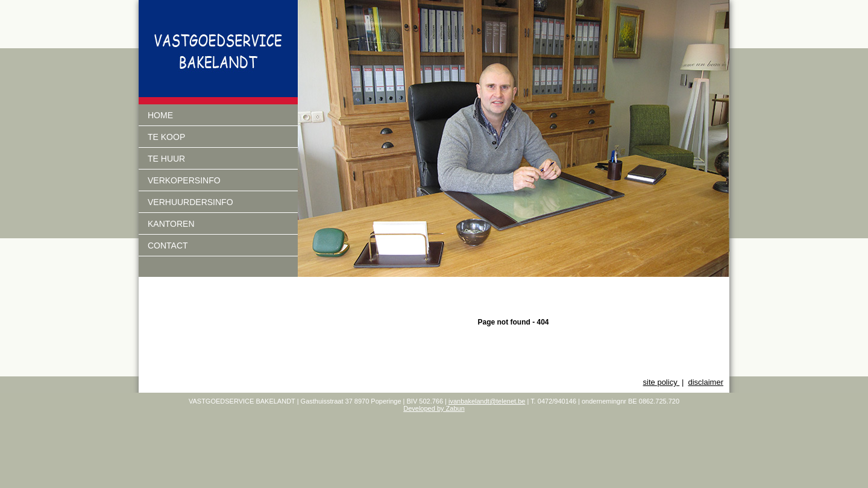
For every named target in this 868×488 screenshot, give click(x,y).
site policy (662, 382)
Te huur (166, 159)
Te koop (166, 137)
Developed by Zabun (434, 408)
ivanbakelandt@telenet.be (487, 401)
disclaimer (706, 382)
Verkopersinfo (184, 180)
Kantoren (171, 224)
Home (160, 115)
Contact (168, 246)
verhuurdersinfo (190, 202)
